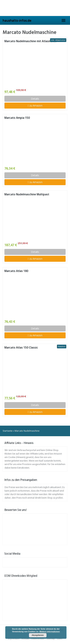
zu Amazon (35, 105)
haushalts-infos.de (17, 20)
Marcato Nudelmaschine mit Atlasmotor (31, 41)
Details (35, 99)
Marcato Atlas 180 (16, 271)
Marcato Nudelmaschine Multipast (27, 194)
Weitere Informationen (50, 632)
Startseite (8, 431)
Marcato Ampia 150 (17, 118)
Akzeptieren (38, 635)
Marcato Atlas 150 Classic (21, 348)
